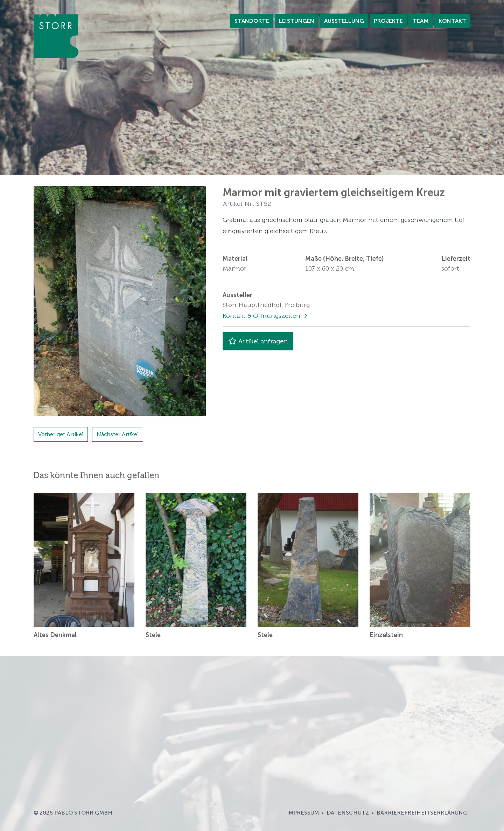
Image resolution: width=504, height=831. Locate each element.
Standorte (252, 21)
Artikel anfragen (258, 341)
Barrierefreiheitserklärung (422, 813)
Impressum (303, 813)
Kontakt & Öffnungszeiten (262, 316)
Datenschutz (348, 813)
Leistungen (297, 21)
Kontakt (452, 21)
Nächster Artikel (118, 434)
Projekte (388, 21)
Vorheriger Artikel (61, 434)
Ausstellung (344, 21)
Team (421, 21)
